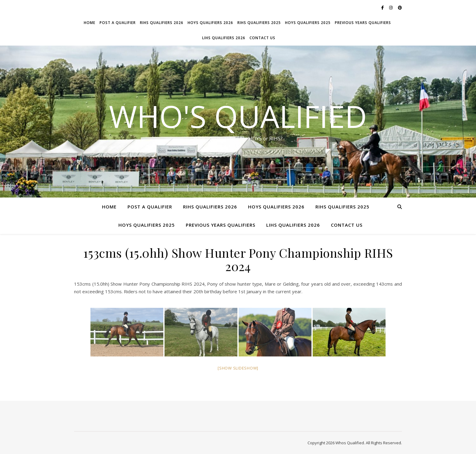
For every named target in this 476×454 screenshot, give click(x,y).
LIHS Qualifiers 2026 (224, 38)
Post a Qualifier (118, 23)
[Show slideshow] (238, 368)
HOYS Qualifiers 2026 (210, 23)
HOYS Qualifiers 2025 (308, 23)
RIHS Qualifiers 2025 (259, 23)
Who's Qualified (238, 116)
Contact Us (262, 38)
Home (90, 23)
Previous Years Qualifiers (363, 23)
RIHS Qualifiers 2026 (162, 23)
